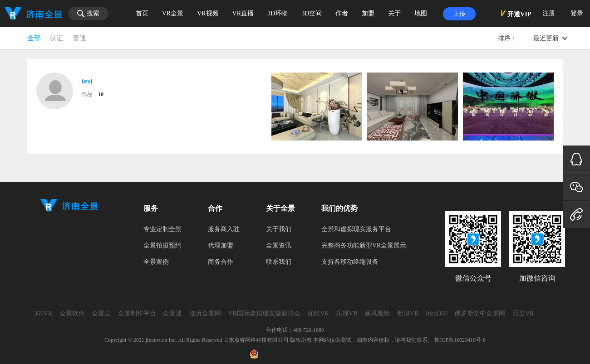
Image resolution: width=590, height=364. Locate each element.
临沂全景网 (205, 313)
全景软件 (72, 313)
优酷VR (318, 313)
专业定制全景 (162, 229)
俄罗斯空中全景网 (480, 313)
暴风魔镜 (377, 313)
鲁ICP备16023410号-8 (460, 340)
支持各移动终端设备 (350, 262)
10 (101, 94)
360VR (43, 313)
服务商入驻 (224, 229)
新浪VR (408, 313)
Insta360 (437, 313)
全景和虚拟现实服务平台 (356, 229)
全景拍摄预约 (162, 245)
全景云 (101, 313)
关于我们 (279, 229)
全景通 (172, 313)
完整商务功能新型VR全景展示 (364, 245)
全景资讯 (279, 245)
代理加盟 (221, 245)
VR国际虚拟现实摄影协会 (264, 313)
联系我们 (279, 262)
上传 (459, 14)
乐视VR (347, 313)
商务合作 (221, 262)
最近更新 (546, 38)
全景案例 (156, 262)
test (87, 81)
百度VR (523, 313)
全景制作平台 (137, 313)
